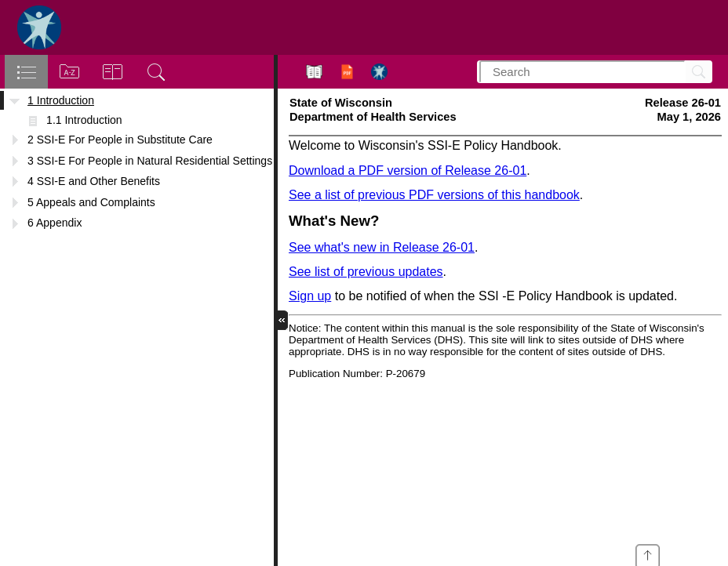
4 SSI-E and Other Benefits (94, 181)
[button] (284, 320)
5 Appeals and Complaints (91, 202)
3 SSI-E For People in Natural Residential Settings (150, 161)
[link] (648, 552)
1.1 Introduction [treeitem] (84, 120)
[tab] (26, 72)
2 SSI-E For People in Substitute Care (120, 140)
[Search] (697, 72)
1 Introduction (61, 100)
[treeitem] (137, 100)
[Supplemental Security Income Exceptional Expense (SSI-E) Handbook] (505, 307)
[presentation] (648, 552)
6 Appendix (55, 223)
